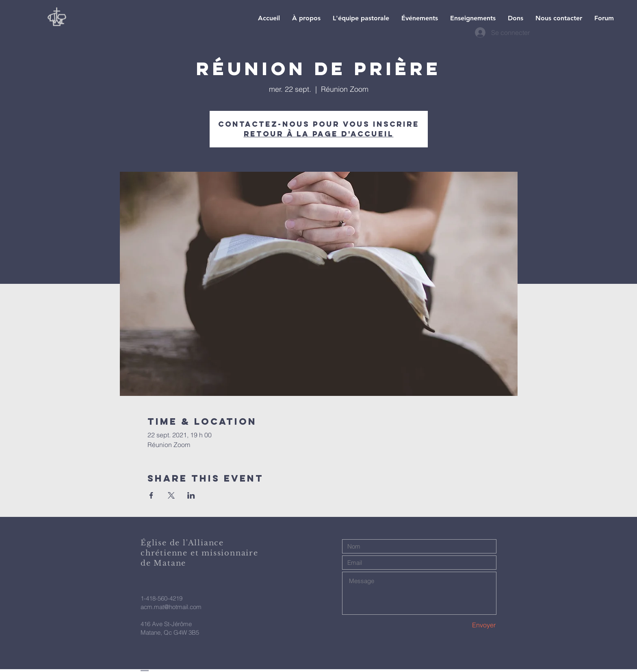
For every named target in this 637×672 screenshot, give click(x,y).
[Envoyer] (467, 625)
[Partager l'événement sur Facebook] (151, 495)
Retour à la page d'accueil (319, 134)
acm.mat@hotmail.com (171, 607)
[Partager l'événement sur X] (171, 495)
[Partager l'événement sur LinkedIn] (191, 495)
